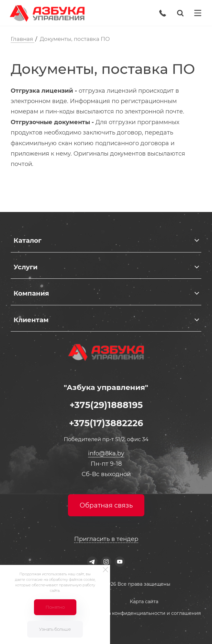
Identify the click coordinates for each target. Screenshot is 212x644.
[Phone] (163, 13)
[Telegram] (92, 562)
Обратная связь (106, 505)
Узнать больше (55, 629)
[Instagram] (106, 562)
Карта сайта (144, 602)
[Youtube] (120, 562)
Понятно (55, 607)
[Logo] (47, 13)
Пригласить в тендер (106, 539)
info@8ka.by (106, 453)
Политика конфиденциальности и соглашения (144, 613)
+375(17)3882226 (106, 423)
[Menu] (198, 13)
